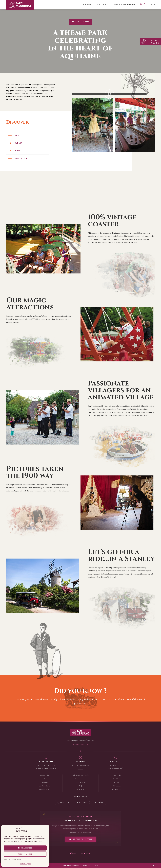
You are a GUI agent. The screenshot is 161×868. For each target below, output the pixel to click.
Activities (101, 4)
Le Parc (44, 779)
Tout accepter (25, 848)
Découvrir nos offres (80, 839)
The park (87, 4)
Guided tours (22, 158)
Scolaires (117, 779)
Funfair (19, 143)
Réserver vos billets (80, 853)
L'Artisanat (44, 782)
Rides (18, 135)
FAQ (81, 786)
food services (81, 782)
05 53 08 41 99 (115, 765)
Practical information (124, 4)
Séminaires (117, 786)
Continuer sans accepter (13, 859)
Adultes (117, 782)
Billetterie (81, 789)
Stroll (18, 151)
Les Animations (44, 786)
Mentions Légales (25, 864)
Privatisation (117, 789)
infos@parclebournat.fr (115, 768)
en (151, 4)
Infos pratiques (81, 779)
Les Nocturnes (44, 789)
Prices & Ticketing (154, 42)
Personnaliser (25, 854)
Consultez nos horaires (81, 765)
